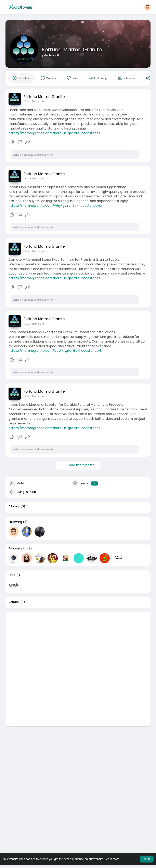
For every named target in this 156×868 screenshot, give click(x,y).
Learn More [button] (112, 859)
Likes (12, 575)
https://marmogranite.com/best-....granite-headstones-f (55, 351)
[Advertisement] (78, 641)
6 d (26, 101)
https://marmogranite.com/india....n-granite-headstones (54, 133)
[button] (148, 7)
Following (15, 522)
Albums (14, 506)
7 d (26, 251)
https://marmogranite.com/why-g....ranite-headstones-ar (56, 206)
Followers (15, 548)
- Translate (36, 101)
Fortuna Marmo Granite (72, 50)
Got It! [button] (147, 859)
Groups (14, 602)
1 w (26, 396)
